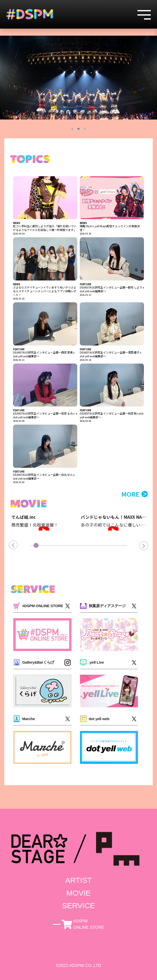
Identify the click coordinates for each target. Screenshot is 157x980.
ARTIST (78, 880)
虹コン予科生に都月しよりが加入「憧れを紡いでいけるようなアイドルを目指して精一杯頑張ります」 (45, 228)
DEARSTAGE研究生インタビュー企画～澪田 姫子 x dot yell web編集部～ (110, 354)
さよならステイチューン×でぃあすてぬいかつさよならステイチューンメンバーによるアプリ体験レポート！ (45, 291)
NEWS (17, 223)
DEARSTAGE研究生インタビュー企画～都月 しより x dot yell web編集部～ (112, 289)
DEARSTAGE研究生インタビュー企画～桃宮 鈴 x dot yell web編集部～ (112, 415)
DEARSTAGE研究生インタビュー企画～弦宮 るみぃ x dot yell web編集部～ (45, 415)
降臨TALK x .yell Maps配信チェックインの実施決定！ (110, 228)
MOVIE (79, 893)
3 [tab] (85, 129)
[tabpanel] (78, 78)
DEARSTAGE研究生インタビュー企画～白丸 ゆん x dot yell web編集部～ (44, 477)
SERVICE (78, 906)
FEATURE (86, 284)
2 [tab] (78, 129)
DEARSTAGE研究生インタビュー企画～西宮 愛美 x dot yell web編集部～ (44, 354)
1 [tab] (72, 129)
